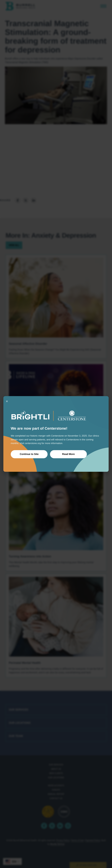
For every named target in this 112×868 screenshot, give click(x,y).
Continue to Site (29, 454)
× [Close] (7, 401)
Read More (68, 454)
